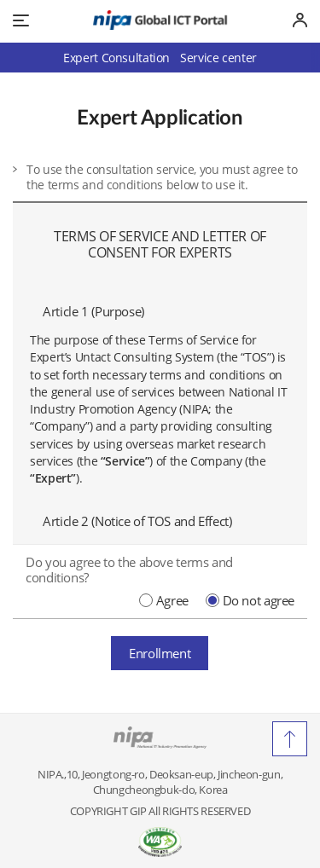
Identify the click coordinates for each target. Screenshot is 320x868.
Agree (172, 600)
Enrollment (160, 652)
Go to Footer (160, 0)
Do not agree (259, 600)
